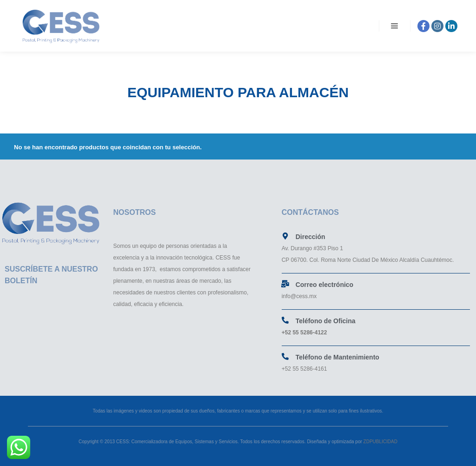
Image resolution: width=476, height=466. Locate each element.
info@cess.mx (299, 296)
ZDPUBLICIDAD (380, 442)
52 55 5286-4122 (306, 333)
